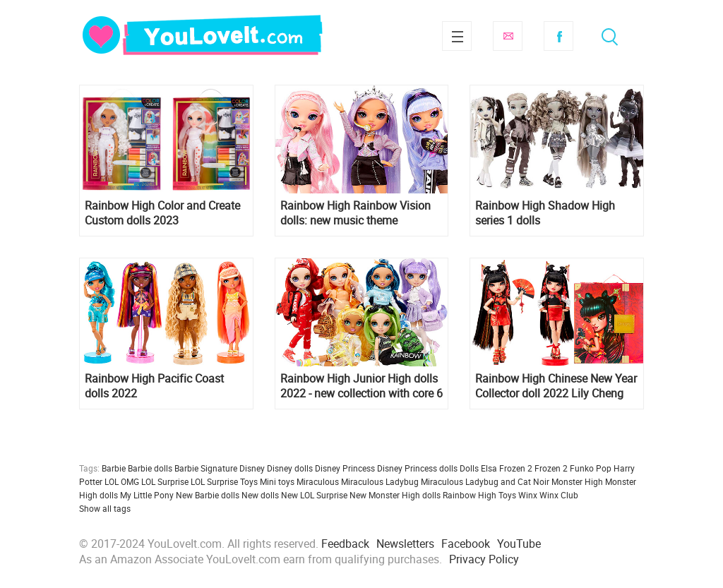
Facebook (558, 36)
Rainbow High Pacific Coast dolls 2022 (154, 386)
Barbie (114, 468)
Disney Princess (345, 468)
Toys (507, 495)
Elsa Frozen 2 (507, 468)
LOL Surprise (165, 481)
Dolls (469, 468)
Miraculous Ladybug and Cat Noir (485, 481)
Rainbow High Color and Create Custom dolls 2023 (162, 213)
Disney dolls (290, 468)
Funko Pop (591, 468)
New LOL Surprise (314, 495)
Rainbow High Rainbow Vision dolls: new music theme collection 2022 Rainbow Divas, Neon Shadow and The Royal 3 (358, 213)
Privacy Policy (484, 559)
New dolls (260, 495)
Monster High (577, 481)
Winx (528, 495)
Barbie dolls (150, 468)
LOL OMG (122, 481)
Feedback (345, 544)
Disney (252, 468)
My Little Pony (147, 495)
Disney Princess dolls (417, 468)
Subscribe (508, 36)
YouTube (519, 544)
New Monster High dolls (395, 495)
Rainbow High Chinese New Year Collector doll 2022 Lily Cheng (556, 386)
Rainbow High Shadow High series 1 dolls (545, 213)
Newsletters (405, 544)
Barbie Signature (206, 468)
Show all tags (105, 508)
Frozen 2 (551, 468)
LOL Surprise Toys (224, 481)
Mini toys (277, 481)
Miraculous (318, 481)
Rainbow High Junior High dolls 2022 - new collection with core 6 (361, 386)
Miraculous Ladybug (380, 481)
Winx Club (559, 495)
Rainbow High (470, 495)
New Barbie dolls (208, 495)
